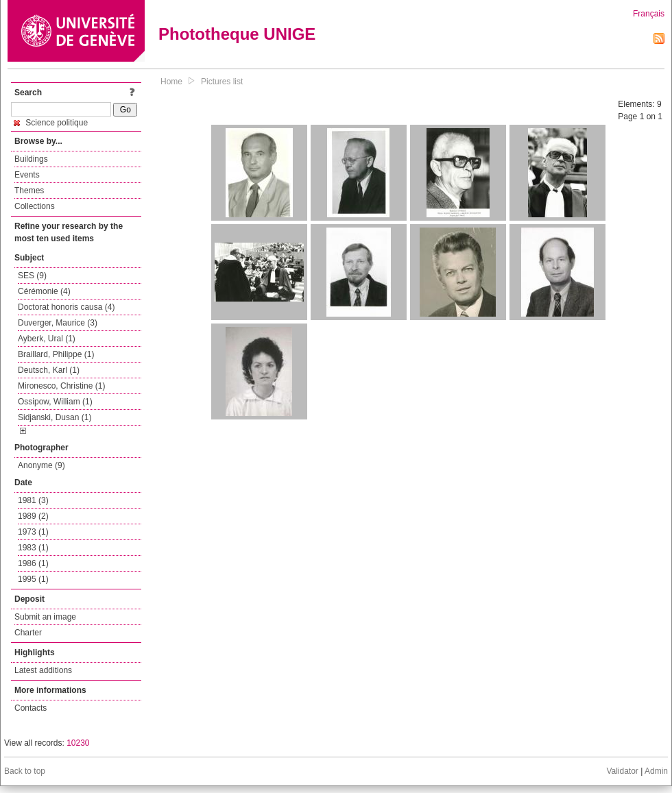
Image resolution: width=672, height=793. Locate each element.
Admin (656, 771)
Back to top (25, 771)
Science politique (51, 123)
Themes (29, 191)
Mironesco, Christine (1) (61, 386)
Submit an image (45, 617)
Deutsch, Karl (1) (49, 370)
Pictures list (222, 82)
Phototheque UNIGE (237, 34)
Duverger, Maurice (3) (58, 323)
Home (171, 82)
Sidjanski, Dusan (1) (55, 417)
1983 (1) (33, 548)
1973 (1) (33, 532)
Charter (28, 633)
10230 (78, 743)
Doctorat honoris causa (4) (66, 307)
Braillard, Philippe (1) (56, 354)
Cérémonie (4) (44, 291)
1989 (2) (33, 516)
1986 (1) (33, 563)
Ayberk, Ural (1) (47, 339)
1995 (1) (33, 579)
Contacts (31, 708)
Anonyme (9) (41, 465)
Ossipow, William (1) (55, 402)
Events (27, 175)
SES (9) (32, 276)
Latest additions (43, 670)
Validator (622, 771)
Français (649, 14)
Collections (35, 206)
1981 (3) (33, 500)
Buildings (31, 159)
